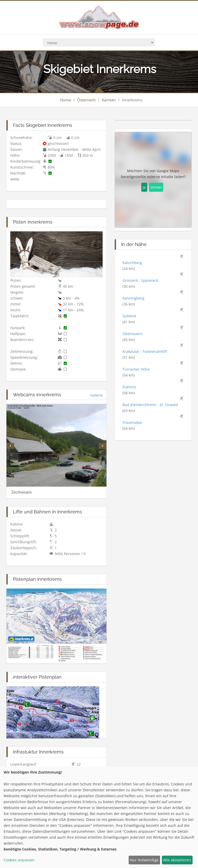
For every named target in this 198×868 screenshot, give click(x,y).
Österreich (86, 100)
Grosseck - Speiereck (140, 280)
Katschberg (132, 263)
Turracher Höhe (136, 369)
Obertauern (133, 334)
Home (65, 100)
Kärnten (109, 100)
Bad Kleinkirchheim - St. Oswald (150, 405)
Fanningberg (133, 298)
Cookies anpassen (19, 860)
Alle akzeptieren (177, 860)
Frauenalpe (132, 422)
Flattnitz (129, 387)
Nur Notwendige (144, 860)
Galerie (96, 395)
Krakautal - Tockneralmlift (145, 351)
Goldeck (129, 316)
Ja (144, 187)
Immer (156, 187)
